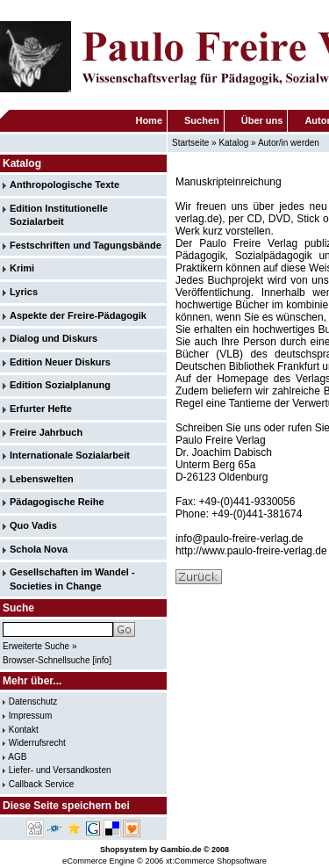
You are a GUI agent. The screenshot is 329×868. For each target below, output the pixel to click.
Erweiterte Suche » (40, 646)
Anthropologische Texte (64, 184)
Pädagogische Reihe (57, 502)
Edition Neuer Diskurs (60, 362)
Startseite (190, 143)
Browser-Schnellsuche (46, 660)
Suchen (202, 120)
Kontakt (24, 730)
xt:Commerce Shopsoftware (216, 861)
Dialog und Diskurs (54, 338)
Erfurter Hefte (41, 409)
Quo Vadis (33, 525)
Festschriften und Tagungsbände (86, 245)
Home (149, 120)
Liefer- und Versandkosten (60, 770)
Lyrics (24, 292)
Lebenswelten (42, 479)
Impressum (30, 716)
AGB (17, 757)
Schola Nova (39, 549)
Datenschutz (33, 702)
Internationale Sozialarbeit (70, 455)
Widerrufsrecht (37, 743)
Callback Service (41, 784)
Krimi (22, 268)
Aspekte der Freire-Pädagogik (78, 315)
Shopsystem (124, 850)
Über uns (262, 120)
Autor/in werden (289, 143)
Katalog (233, 143)
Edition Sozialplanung (60, 385)
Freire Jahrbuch (46, 432)
